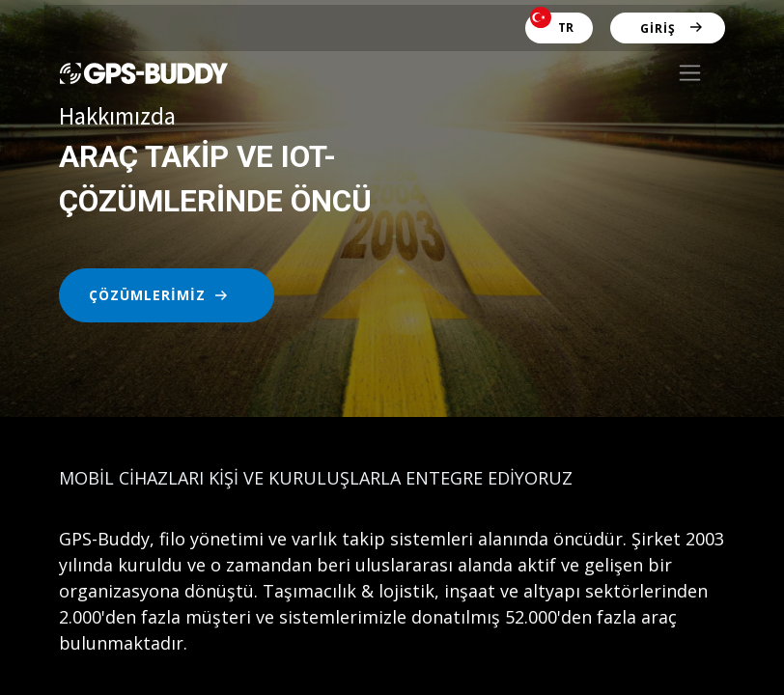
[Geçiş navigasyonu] (690, 73)
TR (552, 24)
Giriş (658, 28)
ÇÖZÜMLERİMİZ (147, 295)
